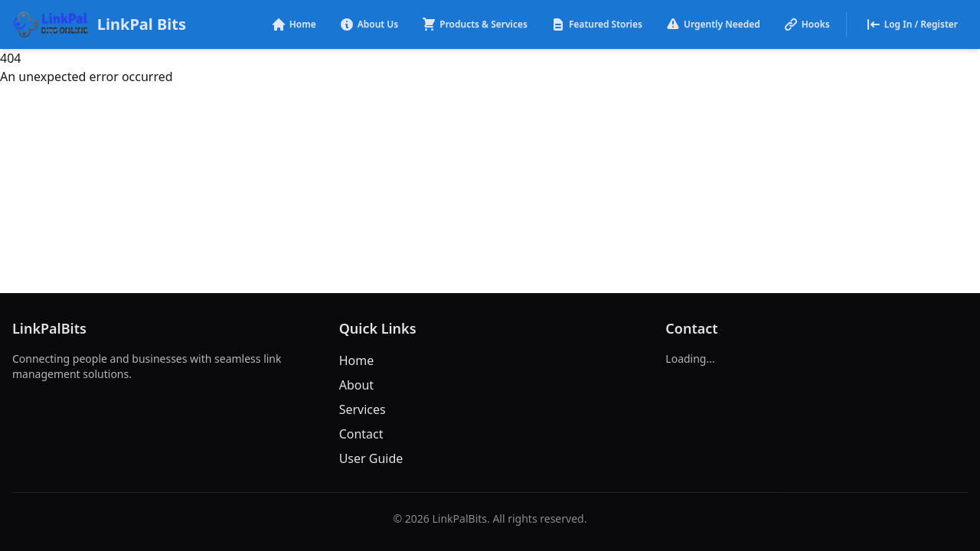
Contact (361, 434)
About (356, 385)
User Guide (371, 458)
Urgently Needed (713, 24)
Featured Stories (596, 24)
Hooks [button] (807, 24)
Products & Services (474, 24)
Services (363, 409)
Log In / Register (912, 24)
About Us (369, 24)
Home (294, 24)
